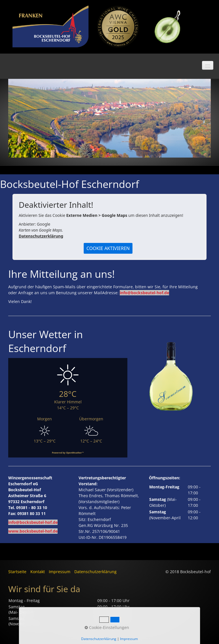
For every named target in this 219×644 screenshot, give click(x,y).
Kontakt (38, 572)
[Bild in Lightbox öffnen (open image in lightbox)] (118, 27)
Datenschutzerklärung (41, 236)
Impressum (60, 572)
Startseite (17, 572)
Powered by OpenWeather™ (68, 453)
